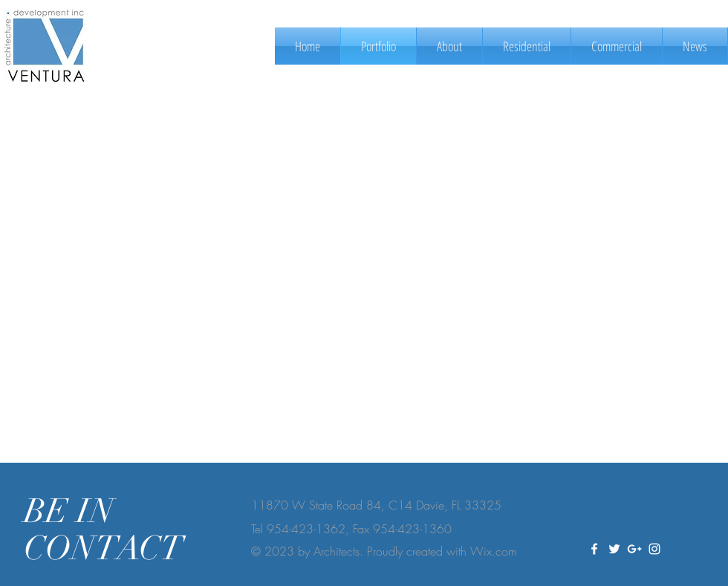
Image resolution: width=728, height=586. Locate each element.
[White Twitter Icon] (614, 549)
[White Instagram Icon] (654, 549)
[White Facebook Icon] (594, 549)
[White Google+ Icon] (634, 549)
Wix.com (494, 551)
